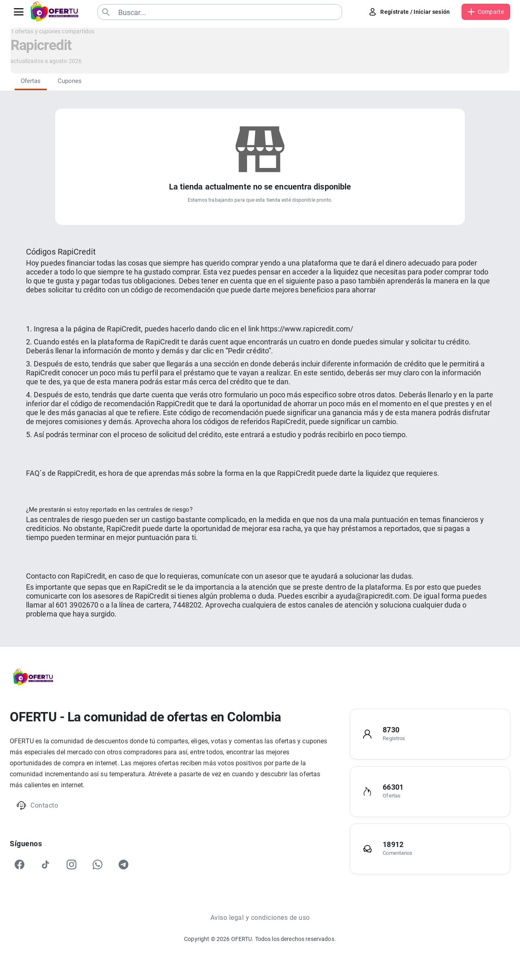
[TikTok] (45, 865)
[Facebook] (19, 865)
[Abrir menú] (19, 12)
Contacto (37, 805)
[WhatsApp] (97, 865)
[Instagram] (71, 865)
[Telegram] (123, 865)
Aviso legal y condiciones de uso (260, 918)
